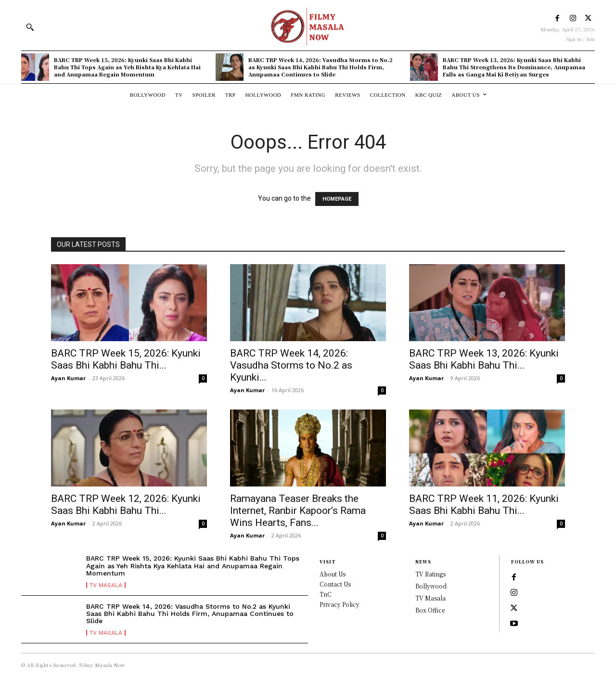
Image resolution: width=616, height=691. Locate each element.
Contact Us (335, 584)
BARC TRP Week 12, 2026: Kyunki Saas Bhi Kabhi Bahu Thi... (126, 505)
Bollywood (431, 586)
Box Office (430, 610)
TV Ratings (430, 574)
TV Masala (106, 585)
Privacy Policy (340, 604)
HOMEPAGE (337, 199)
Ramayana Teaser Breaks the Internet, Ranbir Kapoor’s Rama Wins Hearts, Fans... (298, 511)
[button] (30, 27)
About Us (333, 574)
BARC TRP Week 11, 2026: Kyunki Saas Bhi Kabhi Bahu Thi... (484, 505)
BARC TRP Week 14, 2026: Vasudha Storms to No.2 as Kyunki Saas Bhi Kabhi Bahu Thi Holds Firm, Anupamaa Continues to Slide (321, 67)
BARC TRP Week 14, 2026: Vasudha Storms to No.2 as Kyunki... (291, 365)
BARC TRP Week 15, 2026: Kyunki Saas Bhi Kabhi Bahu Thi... (126, 359)
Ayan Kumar (68, 378)
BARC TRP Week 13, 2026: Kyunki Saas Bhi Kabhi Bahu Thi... (484, 359)
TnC (326, 594)
